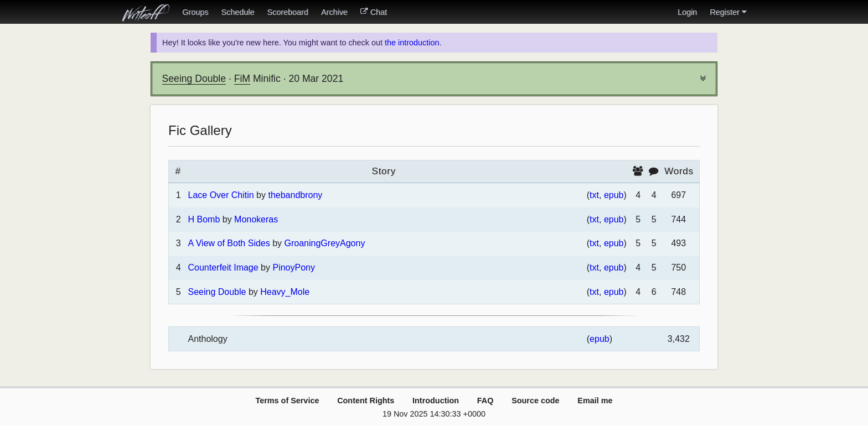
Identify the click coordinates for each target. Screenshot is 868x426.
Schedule (237, 12)
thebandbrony (295, 195)
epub (614, 195)
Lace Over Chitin (221, 195)
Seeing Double (194, 79)
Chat (374, 12)
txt (594, 195)
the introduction (412, 43)
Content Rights (366, 401)
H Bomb (204, 219)
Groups (195, 12)
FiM (242, 79)
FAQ (485, 401)
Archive (334, 12)
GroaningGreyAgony (325, 243)
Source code (535, 401)
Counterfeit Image (223, 267)
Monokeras (256, 219)
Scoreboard (287, 12)
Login (687, 12)
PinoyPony (294, 267)
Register (728, 12)
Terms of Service (287, 401)
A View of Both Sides (229, 243)
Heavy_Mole (285, 292)
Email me (595, 401)
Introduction (436, 401)
